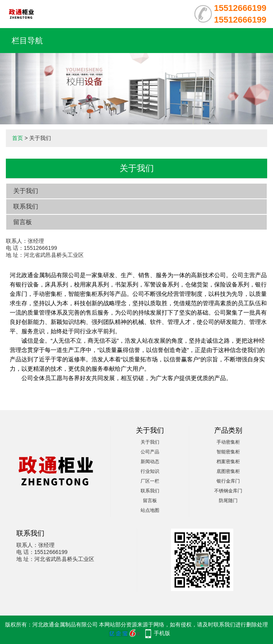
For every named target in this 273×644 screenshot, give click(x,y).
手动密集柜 (228, 442)
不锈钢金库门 (228, 491)
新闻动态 (150, 462)
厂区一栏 (150, 481)
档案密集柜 (228, 462)
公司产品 (150, 452)
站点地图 (150, 510)
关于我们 (26, 191)
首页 (18, 138)
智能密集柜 (228, 452)
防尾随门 (228, 501)
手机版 (162, 633)
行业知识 (150, 471)
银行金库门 (228, 481)
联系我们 (26, 206)
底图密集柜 (228, 471)
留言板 (23, 222)
